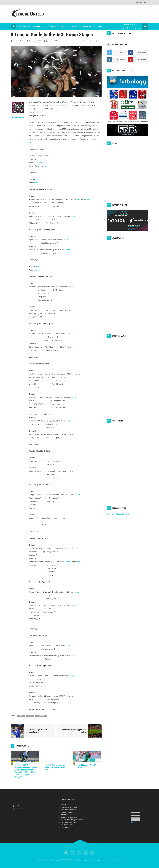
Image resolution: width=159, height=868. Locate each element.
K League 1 (23, 26)
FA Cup (74, 26)
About (146, 2)
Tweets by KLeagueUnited (118, 514)
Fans (100, 26)
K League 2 (38, 26)
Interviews (87, 26)
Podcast (52, 26)
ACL (63, 26)
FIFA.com (36, 112)
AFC (30, 716)
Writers (139, 2)
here (31, 142)
